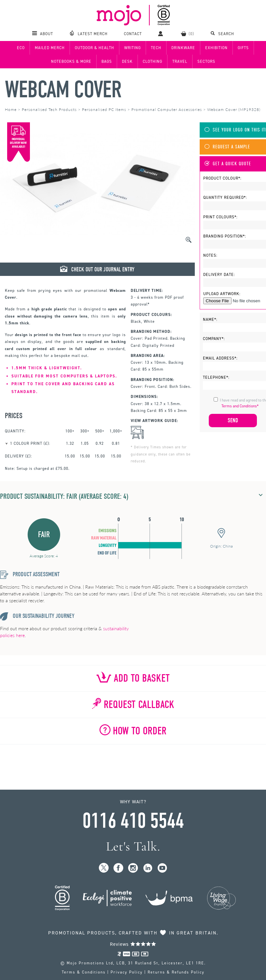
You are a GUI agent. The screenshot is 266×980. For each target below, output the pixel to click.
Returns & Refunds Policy (176, 972)
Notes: (210, 255)
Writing (133, 48)
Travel (180, 61)
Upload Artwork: (222, 294)
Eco (21, 48)
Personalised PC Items (104, 109)
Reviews (133, 944)
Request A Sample (227, 147)
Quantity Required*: (225, 197)
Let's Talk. (133, 846)
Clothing (153, 61)
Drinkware (183, 48)
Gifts (243, 48)
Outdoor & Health (94, 48)
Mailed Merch (50, 48)
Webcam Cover (63, 90)
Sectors (206, 61)
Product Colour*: (222, 178)
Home (11, 109)
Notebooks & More (71, 61)
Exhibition (216, 48)
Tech (156, 48)
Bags (107, 61)
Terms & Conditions (84, 972)
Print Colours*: (220, 217)
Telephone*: (216, 377)
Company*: (214, 339)
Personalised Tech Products (49, 109)
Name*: (210, 320)
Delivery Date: (219, 275)
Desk (127, 61)
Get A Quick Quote (228, 164)
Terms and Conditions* (240, 406)
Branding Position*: (225, 236)
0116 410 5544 (133, 821)
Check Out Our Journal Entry (97, 269)
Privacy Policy (127, 972)
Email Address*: (220, 358)
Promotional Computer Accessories (167, 109)
